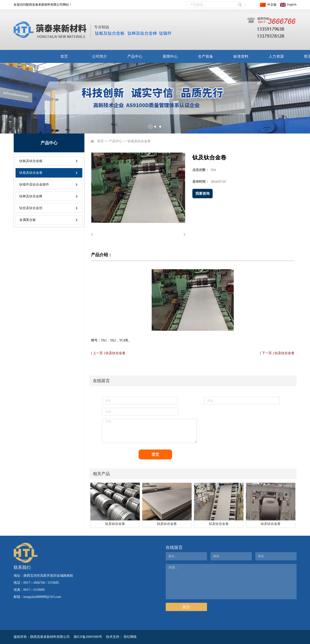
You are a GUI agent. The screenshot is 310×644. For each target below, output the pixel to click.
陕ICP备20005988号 (88, 637)
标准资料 (241, 56)
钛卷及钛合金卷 (31, 173)
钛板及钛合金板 (31, 161)
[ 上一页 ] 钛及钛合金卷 (108, 353)
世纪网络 (130, 637)
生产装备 (206, 56)
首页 (64, 56)
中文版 (272, 5)
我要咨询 (203, 194)
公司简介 (99, 56)
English (292, 4)
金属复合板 (28, 220)
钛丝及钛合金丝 (31, 208)
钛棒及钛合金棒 (31, 196)
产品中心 (135, 56)
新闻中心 (170, 56)
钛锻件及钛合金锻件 (34, 184)
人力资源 (276, 56)
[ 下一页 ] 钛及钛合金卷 (277, 353)
